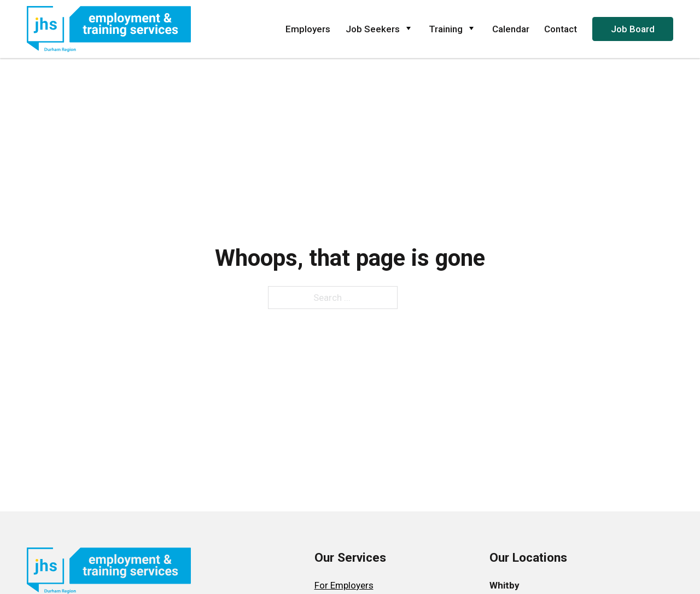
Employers (308, 29)
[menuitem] (350, 586)
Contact (561, 29)
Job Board (633, 29)
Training (453, 29)
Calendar (511, 29)
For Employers (344, 585)
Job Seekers (380, 29)
